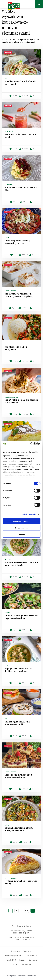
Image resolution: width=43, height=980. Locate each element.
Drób (6, 79)
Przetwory (9, 132)
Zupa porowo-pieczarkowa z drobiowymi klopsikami (18, 670)
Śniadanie (8, 185)
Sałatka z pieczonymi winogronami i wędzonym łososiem (21, 617)
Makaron (8, 560)
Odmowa (21, 535)
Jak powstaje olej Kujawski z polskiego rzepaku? (21, 932)
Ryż (6, 719)
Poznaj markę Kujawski (22, 926)
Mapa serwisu (32, 955)
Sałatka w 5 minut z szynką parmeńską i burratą (17, 242)
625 (27, 911)
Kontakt (15, 964)
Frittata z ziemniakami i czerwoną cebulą (21, 882)
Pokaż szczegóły (29, 514)
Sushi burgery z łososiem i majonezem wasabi (17, 723)
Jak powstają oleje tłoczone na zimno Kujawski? (22, 938)
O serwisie (15, 951)
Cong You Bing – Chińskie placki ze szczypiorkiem (21, 401)
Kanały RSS (11, 960)
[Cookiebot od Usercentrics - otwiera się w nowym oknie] (31, 444)
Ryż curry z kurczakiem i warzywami (17, 348)
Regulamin (28, 951)
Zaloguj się (27, 964)
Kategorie (33, 960)
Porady (22, 960)
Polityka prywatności (14, 955)
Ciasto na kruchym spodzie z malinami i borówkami (18, 776)
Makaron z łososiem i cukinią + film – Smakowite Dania (21, 564)
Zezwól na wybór (21, 528)
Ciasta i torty (10, 291)
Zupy (6, 666)
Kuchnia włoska (11, 878)
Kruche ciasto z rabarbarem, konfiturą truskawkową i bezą (19, 295)
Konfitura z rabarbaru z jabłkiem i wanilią (21, 136)
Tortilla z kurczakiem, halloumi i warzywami (20, 83)
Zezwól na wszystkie (22, 521)
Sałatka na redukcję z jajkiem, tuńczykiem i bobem (19, 829)
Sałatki (8, 238)
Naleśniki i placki (11, 397)
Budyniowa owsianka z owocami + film (21, 189)
